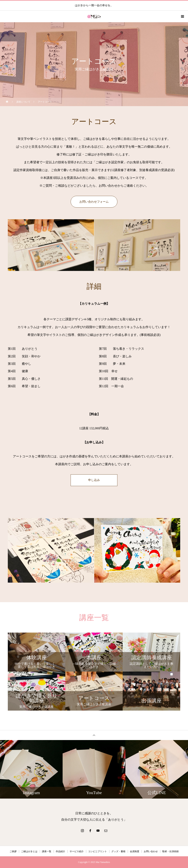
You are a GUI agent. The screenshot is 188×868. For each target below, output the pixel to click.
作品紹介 (60, 851)
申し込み (94, 480)
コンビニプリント (98, 851)
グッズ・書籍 (118, 851)
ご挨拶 (13, 851)
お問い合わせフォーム (94, 202)
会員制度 (135, 851)
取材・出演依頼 (170, 851)
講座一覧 (47, 851)
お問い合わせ (151, 851)
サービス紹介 (77, 851)
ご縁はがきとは (29, 851)
